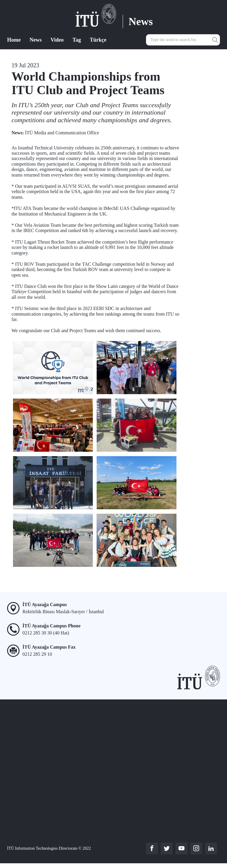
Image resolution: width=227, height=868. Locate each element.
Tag (77, 40)
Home (14, 40)
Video (57, 40)
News (36, 40)
